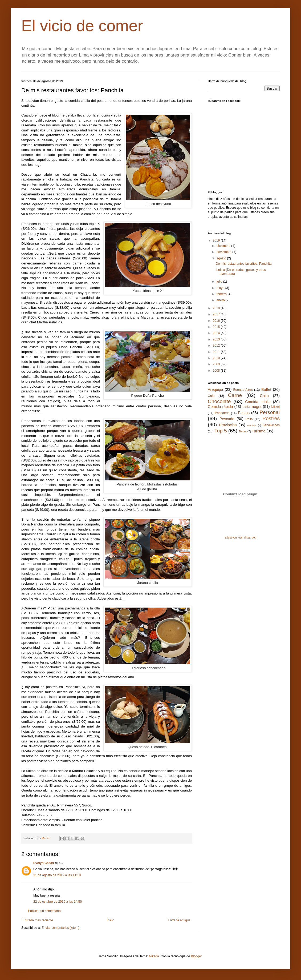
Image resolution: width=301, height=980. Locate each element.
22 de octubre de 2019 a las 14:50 (58, 902)
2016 (217, 321)
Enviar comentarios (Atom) (60, 928)
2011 (217, 352)
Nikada (154, 956)
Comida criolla (258, 402)
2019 (217, 240)
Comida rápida (220, 407)
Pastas (244, 413)
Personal (270, 412)
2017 (217, 314)
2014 (217, 333)
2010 (217, 358)
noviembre (224, 252)
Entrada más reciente (38, 920)
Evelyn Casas (44, 863)
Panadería (222, 413)
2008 (217, 371)
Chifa (265, 396)
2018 (217, 308)
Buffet (266, 389)
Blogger (196, 956)
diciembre (224, 246)
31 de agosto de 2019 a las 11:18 (57, 875)
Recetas (252, 425)
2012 (217, 346)
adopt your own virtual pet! (241, 538)
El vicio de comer (82, 26)
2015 (217, 327)
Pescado (227, 419)
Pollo (249, 419)
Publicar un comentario (44, 911)
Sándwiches (271, 425)
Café (211, 396)
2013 (217, 339)
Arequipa (215, 389)
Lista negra (252, 407)
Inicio (111, 920)
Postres (271, 418)
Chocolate (219, 401)
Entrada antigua (179, 920)
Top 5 (221, 431)
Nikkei (275, 407)
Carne (235, 395)
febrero (222, 294)
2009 (217, 364)
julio (220, 282)
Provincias (228, 425)
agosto (222, 258)
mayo (221, 288)
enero (221, 300)
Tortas (243, 431)
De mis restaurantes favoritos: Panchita (244, 264)
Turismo (259, 431)
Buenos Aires (243, 390)
